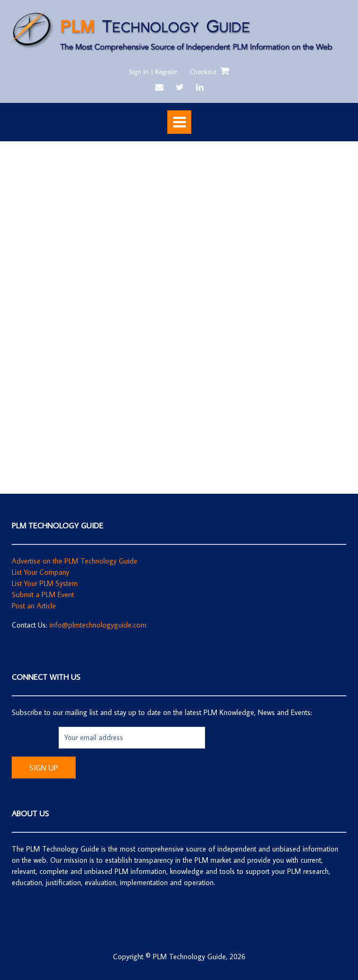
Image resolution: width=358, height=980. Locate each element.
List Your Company (40, 572)
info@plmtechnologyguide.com (98, 625)
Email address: (35, 737)
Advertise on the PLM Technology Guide (75, 561)
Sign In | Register (153, 71)
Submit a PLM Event (43, 595)
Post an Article (34, 606)
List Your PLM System (45, 583)
